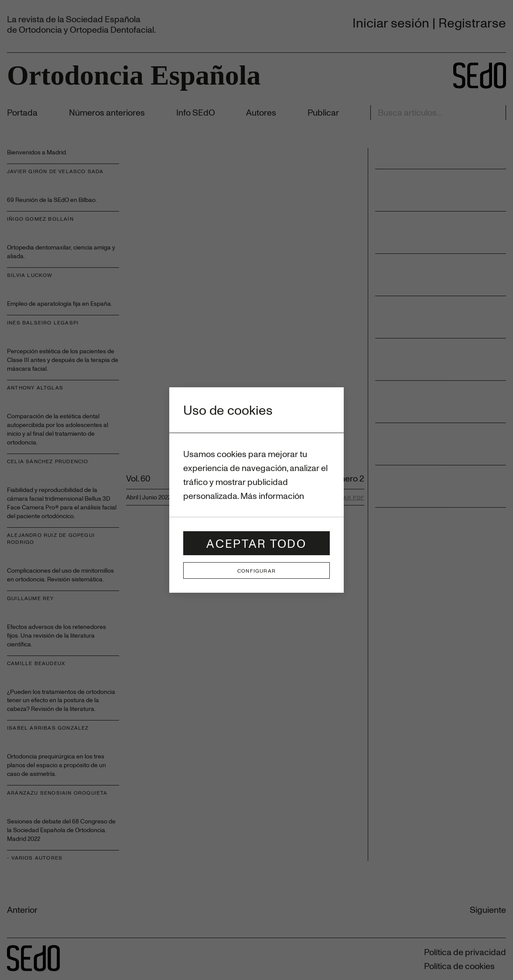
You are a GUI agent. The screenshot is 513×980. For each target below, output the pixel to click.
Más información (272, 496)
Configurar (256, 570)
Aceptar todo (256, 543)
